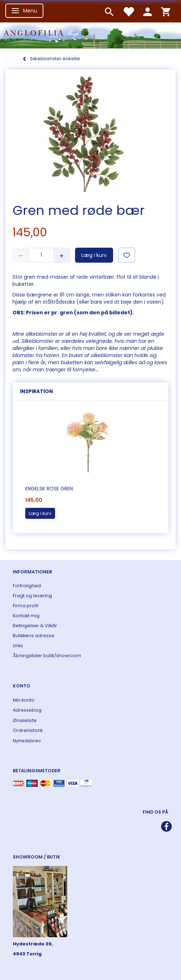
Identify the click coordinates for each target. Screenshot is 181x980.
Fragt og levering (32, 596)
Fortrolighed (27, 586)
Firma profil (26, 606)
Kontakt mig (26, 616)
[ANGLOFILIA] (90, 35)
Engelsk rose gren (49, 489)
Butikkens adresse (34, 636)
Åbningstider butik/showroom (47, 656)
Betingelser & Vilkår (35, 626)
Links (18, 646)
